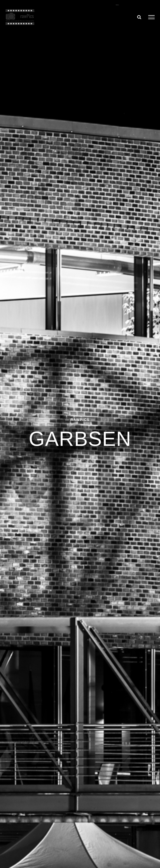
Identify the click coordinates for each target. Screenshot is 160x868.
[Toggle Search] (139, 17)
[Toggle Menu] (151, 17)
